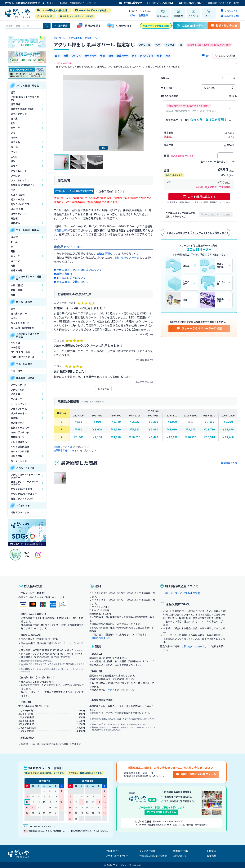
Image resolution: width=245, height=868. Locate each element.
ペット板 (15, 343)
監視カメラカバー (20, 427)
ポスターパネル (19, 413)
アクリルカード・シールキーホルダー (26, 476)
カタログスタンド (20, 432)
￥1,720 (116, 422)
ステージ (15, 261)
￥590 (78, 422)
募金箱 (14, 418)
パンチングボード (20, 323)
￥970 (97, 422)
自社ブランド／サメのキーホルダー (24, 483)
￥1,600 (97, 429)
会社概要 (211, 855)
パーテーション (19, 461)
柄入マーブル (18, 199)
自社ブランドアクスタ (22, 498)
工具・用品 (16, 371)
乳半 (13, 123)
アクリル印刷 (18, 390)
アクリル (76, 56)
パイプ (14, 237)
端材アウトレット (20, 512)
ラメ (13, 190)
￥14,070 (228, 429)
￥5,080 (172, 422)
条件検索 (61, 26)
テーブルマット (19, 404)
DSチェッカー (18, 209)
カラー (14, 137)
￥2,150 (97, 437)
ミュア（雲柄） (19, 195)
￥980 (78, 429)
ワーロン (15, 176)
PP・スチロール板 (20, 352)
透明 (13, 92)
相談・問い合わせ (224, 26)
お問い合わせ (131, 3)
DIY (134, 56)
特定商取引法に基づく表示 (153, 855)
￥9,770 (191, 429)
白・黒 (14, 118)
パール (14, 147)
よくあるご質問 (147, 851)
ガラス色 (15, 142)
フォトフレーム (19, 408)
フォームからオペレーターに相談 (199, 328)
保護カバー (123, 56)
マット (14, 152)
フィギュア (16, 399)
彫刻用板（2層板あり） (23, 185)
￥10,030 (134, 437)
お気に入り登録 (225, 56)
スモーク (15, 128)
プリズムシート (19, 171)
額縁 (111, 56)
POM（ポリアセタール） (24, 357)
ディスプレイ (147, 56)
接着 (66, 56)
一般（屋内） (18, 285)
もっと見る (103, 389)
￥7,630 (172, 429)
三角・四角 (16, 270)
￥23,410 (228, 437)
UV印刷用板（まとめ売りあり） (25, 98)
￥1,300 (78, 437)
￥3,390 (153, 422)
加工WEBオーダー (190, 26)
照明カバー (91, 56)
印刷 (168, 56)
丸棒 (13, 265)
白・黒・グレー (19, 313)
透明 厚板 (16, 104)
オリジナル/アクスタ (21, 489)
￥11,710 (209, 429)
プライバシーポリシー (117, 855)
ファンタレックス (20, 180)
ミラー (14, 133)
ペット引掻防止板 (20, 446)
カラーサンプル (19, 214)
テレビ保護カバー (20, 442)
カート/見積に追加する (199, 197)
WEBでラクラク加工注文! (156, 26)
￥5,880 (134, 429)
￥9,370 (228, 422)
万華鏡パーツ (18, 437)
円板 (13, 251)
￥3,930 (134, 422)
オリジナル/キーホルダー (24, 494)
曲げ (57, 56)
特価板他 (15, 223)
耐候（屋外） (18, 290)
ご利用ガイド (113, 851)
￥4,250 (116, 437)
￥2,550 (116, 429)
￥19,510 (209, 437)
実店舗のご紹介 (181, 851)
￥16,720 (191, 437)
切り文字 (15, 394)
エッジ (14, 157)
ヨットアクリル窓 (20, 451)
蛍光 (13, 161)
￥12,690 (172, 437)
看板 (102, 56)
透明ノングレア (19, 114)
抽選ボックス (18, 423)
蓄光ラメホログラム (21, 204)
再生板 (14, 218)
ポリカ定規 (16, 456)
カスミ (14, 166)
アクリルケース (19, 385)
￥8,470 (153, 437)
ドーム (14, 242)
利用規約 (211, 851)
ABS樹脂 (15, 347)
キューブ (15, 256)
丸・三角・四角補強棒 (22, 328)
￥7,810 (209, 422)
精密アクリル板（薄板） (23, 109)
